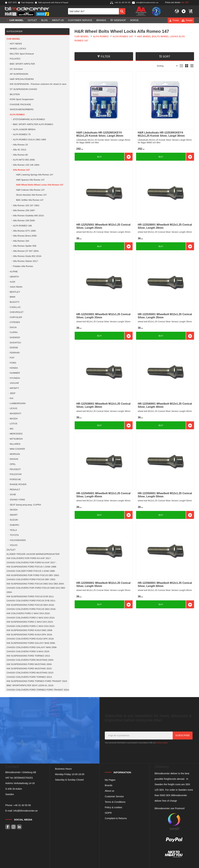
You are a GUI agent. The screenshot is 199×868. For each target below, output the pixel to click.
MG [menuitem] (12, 429)
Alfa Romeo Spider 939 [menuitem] (25, 246)
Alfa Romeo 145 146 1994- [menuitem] (26, 165)
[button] (184, 11)
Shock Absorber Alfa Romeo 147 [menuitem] (31, 195)
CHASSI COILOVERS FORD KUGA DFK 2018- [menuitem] (30, 639)
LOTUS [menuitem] (13, 424)
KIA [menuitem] (12, 398)
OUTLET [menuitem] (32, 20)
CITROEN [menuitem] (15, 322)
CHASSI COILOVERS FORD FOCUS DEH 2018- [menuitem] (31, 609)
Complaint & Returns (116, 818)
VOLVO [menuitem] (14, 545)
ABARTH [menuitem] (14, 277)
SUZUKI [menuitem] (14, 520)
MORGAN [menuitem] (15, 454)
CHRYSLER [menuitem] (16, 317)
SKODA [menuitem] (14, 510)
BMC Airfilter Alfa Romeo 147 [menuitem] (30, 200)
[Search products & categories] (93, 11)
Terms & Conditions (115, 802)
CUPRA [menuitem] (14, 332)
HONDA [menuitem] (14, 368)
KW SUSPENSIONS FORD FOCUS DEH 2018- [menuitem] (31, 605)
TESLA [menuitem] (13, 530)
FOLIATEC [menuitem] (15, 59)
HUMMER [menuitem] (15, 373)
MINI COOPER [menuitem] (17, 449)
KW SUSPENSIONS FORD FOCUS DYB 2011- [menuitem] (30, 596)
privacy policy (162, 743)
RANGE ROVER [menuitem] (18, 484)
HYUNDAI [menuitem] (15, 378)
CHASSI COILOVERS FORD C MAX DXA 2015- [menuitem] (31, 626)
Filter (106, 57)
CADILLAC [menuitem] (15, 307)
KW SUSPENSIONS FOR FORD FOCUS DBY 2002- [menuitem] (33, 575)
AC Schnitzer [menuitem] (16, 69)
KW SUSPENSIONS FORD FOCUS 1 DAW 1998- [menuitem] (32, 567)
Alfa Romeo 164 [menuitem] (21, 241)
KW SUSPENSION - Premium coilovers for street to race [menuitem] (38, 84)
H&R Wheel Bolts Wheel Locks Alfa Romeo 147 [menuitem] (40, 185)
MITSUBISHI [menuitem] (16, 439)
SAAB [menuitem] (13, 494)
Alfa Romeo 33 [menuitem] (20, 145)
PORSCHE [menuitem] (15, 479)
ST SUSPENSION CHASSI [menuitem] (23, 89)
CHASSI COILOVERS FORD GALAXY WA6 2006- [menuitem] (32, 647)
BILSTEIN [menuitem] (15, 94)
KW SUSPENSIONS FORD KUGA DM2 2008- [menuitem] (30, 630)
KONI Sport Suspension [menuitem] (22, 99)
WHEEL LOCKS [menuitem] (18, 49)
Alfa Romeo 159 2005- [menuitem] (24, 221)
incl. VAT (185, 2)
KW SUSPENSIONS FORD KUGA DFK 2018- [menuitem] (30, 635)
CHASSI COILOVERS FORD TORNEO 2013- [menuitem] (29, 677)
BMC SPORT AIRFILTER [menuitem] (22, 64)
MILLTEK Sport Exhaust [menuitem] (22, 54)
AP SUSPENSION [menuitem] (19, 74)
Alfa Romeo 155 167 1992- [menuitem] (26, 205)
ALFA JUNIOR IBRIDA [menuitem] (24, 129)
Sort (166, 57)
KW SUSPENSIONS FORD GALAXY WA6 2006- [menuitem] (31, 643)
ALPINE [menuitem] (14, 272)
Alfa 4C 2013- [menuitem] (20, 150)
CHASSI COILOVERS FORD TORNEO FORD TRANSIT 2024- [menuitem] (38, 690)
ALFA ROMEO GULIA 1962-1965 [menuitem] (29, 140)
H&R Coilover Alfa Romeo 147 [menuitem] (30, 190)
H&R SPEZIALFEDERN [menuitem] (22, 79)
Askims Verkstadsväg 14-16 (20, 783)
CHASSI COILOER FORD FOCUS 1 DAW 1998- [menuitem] (31, 571)
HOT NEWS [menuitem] (16, 44)
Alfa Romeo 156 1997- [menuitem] (24, 210)
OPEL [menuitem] (13, 464)
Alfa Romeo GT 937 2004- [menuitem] (26, 251)
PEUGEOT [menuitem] (15, 469)
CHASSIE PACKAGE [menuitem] (20, 104)
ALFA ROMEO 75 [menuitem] (22, 134)
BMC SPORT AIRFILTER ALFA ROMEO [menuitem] (33, 124)
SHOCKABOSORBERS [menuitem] (22, 109)
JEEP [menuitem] (13, 393)
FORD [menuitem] (13, 363)
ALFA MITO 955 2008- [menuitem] (24, 160)
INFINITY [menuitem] (14, 388)
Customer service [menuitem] (80, 20)
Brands (109, 785)
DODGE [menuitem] (14, 348)
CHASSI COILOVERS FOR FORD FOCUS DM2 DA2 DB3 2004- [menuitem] (36, 590)
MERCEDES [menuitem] (16, 434)
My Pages (110, 780)
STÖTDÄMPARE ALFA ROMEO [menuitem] (29, 119)
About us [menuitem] (58, 20)
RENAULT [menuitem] (15, 489)
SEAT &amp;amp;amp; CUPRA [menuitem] (25, 505)
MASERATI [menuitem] (15, 413)
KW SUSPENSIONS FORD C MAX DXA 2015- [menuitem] (30, 622)
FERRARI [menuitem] (15, 353)
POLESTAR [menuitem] (16, 474)
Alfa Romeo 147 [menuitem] (21, 170)
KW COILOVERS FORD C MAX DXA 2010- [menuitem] (28, 613)
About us (110, 791)
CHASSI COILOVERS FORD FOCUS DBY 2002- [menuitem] (31, 579)
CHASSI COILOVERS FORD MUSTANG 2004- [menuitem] (30, 660)
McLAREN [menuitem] (15, 444)
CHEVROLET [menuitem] (17, 312)
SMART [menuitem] (14, 515)
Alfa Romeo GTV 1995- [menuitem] (25, 231)
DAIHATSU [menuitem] (15, 343)
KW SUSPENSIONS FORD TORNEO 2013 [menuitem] (28, 656)
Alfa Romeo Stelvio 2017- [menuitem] (26, 261)
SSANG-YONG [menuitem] (17, 500)
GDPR (108, 813)
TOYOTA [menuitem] (14, 535)
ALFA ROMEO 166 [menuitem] (22, 226)
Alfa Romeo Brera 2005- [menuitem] (25, 236)
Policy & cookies (113, 807)
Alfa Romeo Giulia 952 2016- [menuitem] (27, 256)
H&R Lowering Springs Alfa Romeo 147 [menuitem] (35, 175)
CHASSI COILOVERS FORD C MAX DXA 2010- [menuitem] (31, 618)
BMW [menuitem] (12, 297)
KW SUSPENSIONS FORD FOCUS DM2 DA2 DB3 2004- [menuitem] (36, 584)
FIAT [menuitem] (12, 358)
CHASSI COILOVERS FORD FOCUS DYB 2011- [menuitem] (31, 601)
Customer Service (114, 796)
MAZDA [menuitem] (14, 419)
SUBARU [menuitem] (14, 525)
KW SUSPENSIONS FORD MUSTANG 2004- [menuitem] (29, 664)
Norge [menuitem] (134, 20)
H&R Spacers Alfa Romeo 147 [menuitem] (30, 180)
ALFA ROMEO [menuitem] (17, 115)
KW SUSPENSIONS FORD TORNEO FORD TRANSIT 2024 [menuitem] (37, 681)
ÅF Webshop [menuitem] (118, 20)
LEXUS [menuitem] (13, 408)
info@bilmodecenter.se (26, 811)
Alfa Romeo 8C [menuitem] (21, 155)
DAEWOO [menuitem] (15, 337)
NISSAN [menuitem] (14, 459)
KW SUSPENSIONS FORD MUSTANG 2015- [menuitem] (29, 669)
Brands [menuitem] (101, 20)
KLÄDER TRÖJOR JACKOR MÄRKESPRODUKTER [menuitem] (33, 554)
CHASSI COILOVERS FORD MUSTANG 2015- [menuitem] (30, 673)
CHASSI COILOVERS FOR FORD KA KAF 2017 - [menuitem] (32, 563)
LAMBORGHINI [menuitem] (18, 403)
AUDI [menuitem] (12, 282)
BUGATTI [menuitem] (15, 302)
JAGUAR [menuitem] (14, 383)
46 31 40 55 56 (23, 805)
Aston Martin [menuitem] (16, 287)
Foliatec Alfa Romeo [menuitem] (23, 266)
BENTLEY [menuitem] (15, 292)
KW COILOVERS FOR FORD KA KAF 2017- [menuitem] (29, 558)
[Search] (122, 11)
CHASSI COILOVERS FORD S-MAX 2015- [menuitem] (28, 651)
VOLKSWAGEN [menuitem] (18, 540)
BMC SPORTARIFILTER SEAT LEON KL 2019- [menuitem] (30, 685)
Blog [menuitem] (44, 20)
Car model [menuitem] (16, 20)
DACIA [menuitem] (13, 327)
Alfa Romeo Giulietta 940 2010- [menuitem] (29, 216)
